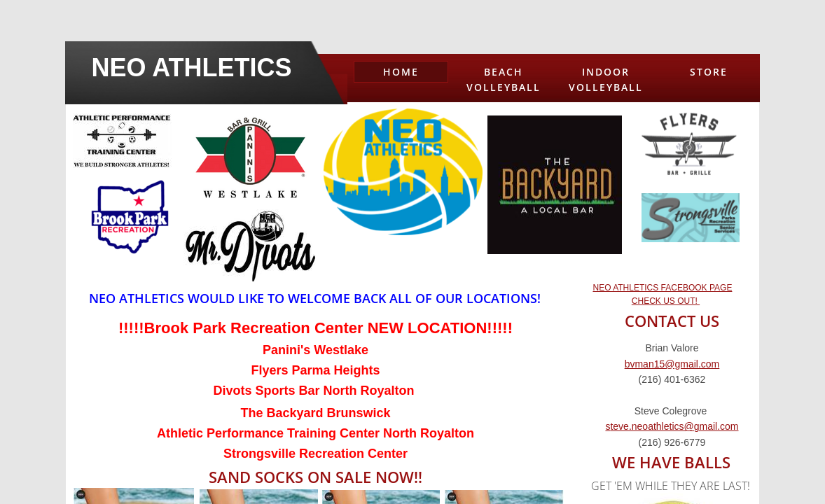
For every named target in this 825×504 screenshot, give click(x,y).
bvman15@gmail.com (672, 364)
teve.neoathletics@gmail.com (674, 426)
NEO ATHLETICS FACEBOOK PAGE (662, 288)
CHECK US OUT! (666, 301)
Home (401, 72)
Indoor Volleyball (606, 79)
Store (709, 72)
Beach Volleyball (504, 79)
